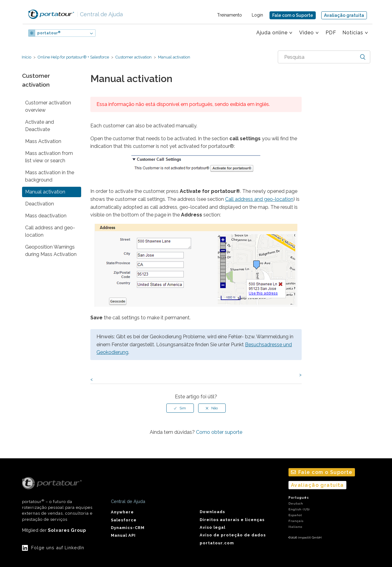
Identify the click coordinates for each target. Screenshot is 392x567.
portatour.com (217, 543)
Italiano (295, 527)
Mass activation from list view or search (49, 157)
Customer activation (134, 57)
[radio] (180, 408)
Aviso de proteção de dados (233, 535)
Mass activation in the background (50, 176)
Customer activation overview (48, 106)
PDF (331, 33)
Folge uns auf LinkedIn (58, 548)
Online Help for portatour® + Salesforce (73, 57)
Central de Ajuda (100, 14)
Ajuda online (272, 33)
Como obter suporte (219, 432)
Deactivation (40, 204)
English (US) (299, 509)
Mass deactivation (46, 216)
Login (257, 15)
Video (307, 33)
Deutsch (296, 503)
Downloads (212, 512)
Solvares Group (67, 530)
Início (26, 57)
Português (299, 498)
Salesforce (124, 520)
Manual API (123, 535)
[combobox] (324, 57)
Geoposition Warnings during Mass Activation (51, 251)
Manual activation (174, 57)
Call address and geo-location (50, 231)
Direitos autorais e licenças (232, 520)
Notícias (353, 33)
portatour (49, 33)
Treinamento (230, 15)
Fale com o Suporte (293, 15)
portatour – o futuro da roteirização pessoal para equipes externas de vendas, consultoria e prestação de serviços (57, 499)
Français (296, 521)
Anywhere (122, 512)
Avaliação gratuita (344, 15)
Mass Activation (43, 141)
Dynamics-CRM (128, 528)
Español (295, 515)
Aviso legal (213, 527)
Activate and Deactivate (40, 126)
